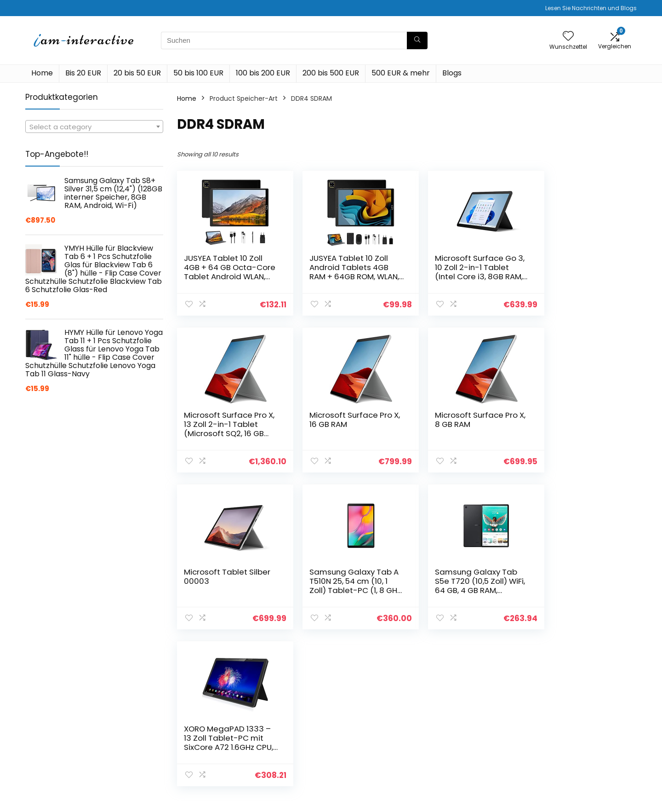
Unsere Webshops (474, 755)
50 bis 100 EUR (198, 73)
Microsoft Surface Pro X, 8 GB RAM (342, 420)
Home (42, 73)
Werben (458, 768)
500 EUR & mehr (401, 73)
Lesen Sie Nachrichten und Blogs (591, 8)
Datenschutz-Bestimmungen (570, 720)
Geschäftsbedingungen (583, 737)
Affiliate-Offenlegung (580, 750)
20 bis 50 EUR (137, 73)
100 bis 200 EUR (263, 73)
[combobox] (94, 127)
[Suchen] (417, 40)
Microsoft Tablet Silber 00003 (462, 420)
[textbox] (94, 127)
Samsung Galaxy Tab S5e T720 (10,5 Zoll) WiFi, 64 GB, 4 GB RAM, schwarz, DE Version (225, 586)
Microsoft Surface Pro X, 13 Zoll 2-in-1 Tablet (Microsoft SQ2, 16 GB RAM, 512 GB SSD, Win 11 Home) (577, 276)
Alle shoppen (466, 729)
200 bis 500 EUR (331, 73)
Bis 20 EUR (83, 73)
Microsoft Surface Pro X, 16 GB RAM (225, 420)
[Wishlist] (568, 37)
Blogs (452, 73)
